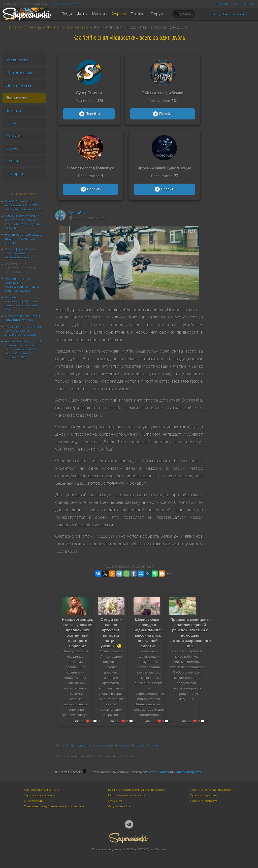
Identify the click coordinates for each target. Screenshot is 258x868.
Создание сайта (119, 806)
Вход (216, 14)
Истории (15, 174)
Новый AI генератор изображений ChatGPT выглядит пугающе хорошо (24, 205)
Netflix (65, 746)
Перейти (89, 114)
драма (140, 746)
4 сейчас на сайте (67, 4)
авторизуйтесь (159, 772)
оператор (158, 746)
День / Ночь (243, 4)
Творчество (77, 27)
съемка (124, 746)
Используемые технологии (127, 795)
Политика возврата (204, 801)
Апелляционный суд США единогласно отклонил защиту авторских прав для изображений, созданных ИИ (23, 349)
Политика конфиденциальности (212, 790)
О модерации (34, 801)
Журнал (54, 27)
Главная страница (25, 27)
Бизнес (13, 148)
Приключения (19, 73)
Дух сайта (76, 213)
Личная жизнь (19, 85)
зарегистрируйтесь (189, 772)
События (14, 136)
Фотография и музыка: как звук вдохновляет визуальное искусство (23, 331)
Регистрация (234, 14)
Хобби (12, 161)
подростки (83, 746)
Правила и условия (204, 795)
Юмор (12, 123)
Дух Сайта (115, 801)
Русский (222, 4)
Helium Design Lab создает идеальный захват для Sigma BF (24, 239)
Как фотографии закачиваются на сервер (137, 790)
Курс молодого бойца (40, 795)
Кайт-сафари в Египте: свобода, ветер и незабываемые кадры (21, 253)
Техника (14, 110)
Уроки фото (17, 60)
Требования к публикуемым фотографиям (54, 806)
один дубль (105, 746)
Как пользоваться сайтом (41, 790)
